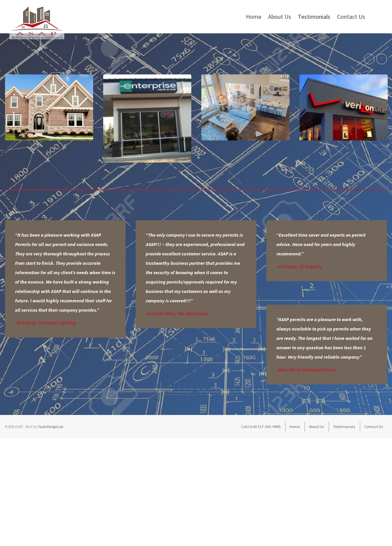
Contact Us (351, 17)
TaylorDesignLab (50, 459)
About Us (280, 17)
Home (254, 17)
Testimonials (314, 17)
